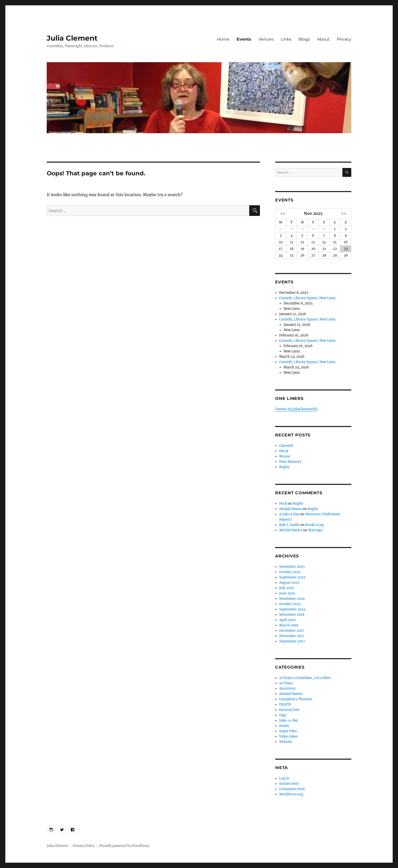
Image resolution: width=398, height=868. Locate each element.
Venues (266, 39)
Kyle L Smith (289, 525)
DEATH (285, 704)
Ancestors (287, 688)
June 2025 (287, 593)
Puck (283, 504)
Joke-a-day (288, 720)
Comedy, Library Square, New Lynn (307, 298)
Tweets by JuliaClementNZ (296, 409)
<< (283, 214)
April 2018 (287, 620)
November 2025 (292, 567)
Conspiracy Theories (296, 699)
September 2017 (292, 641)
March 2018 (289, 625)
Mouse (285, 456)
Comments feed (292, 789)
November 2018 (292, 615)
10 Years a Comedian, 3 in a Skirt (305, 678)
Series (284, 726)
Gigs (283, 715)
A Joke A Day (289, 514)
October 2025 (290, 572)
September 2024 (292, 609)
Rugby (284, 467)
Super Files (288, 731)
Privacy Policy (84, 846)
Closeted (286, 446)
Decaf (284, 451)
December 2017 (292, 631)
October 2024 (290, 604)
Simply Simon (291, 509)
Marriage (316, 530)
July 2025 (287, 588)
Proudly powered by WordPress (124, 846)
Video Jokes (289, 736)
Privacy (344, 39)
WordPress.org (291, 794)
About (323, 39)
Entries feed (289, 784)
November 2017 (292, 636)
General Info (289, 710)
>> (344, 214)
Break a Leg (315, 525)
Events (244, 39)
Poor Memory (290, 462)
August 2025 (289, 583)
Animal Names (291, 694)
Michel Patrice (291, 530)
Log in (284, 778)
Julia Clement (72, 38)
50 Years (286, 683)
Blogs (304, 39)
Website (286, 742)
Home (223, 39)
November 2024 (292, 599)
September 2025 (292, 577)
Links (286, 39)
